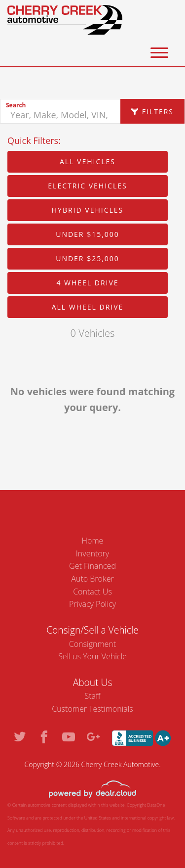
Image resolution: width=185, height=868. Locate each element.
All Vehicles (88, 161)
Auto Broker (92, 579)
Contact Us (92, 592)
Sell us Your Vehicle (92, 656)
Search (16, 105)
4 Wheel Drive (87, 283)
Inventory (92, 553)
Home (93, 541)
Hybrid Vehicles (88, 210)
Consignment (92, 644)
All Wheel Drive (88, 307)
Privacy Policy (92, 604)
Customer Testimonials (92, 709)
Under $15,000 (88, 234)
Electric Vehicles (87, 186)
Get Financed (92, 566)
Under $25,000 (88, 258)
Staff (92, 696)
